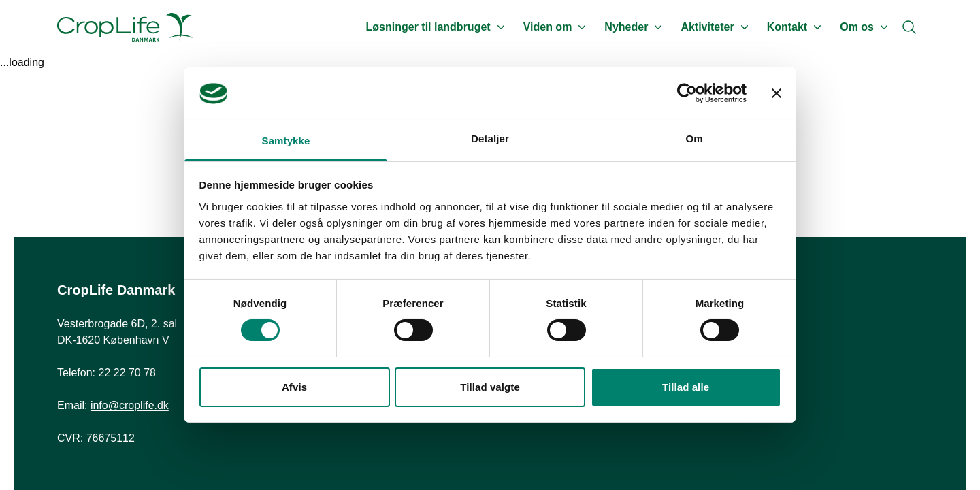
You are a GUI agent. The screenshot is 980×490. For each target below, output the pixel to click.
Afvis (294, 387)
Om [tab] (694, 138)
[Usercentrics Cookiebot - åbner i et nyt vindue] (687, 93)
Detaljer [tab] (490, 138)
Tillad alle (686, 387)
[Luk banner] (777, 93)
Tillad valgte (490, 387)
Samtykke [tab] (286, 141)
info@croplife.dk (130, 405)
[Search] (909, 27)
